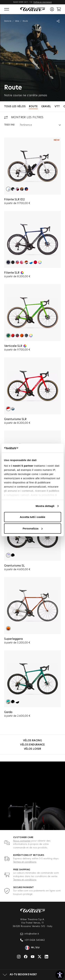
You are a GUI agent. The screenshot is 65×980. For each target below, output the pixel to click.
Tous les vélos (15, 107)
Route (33, 107)
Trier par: (10, 125)
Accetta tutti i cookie (32, 517)
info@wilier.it (30, 934)
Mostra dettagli (45, 506)
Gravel (46, 107)
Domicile (8, 21)
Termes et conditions (25, 862)
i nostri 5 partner (22, 466)
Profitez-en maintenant (43, 2)
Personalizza (33, 528)
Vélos (17, 21)
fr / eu (32, 948)
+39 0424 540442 (32, 940)
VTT (57, 107)
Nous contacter (22, 841)
